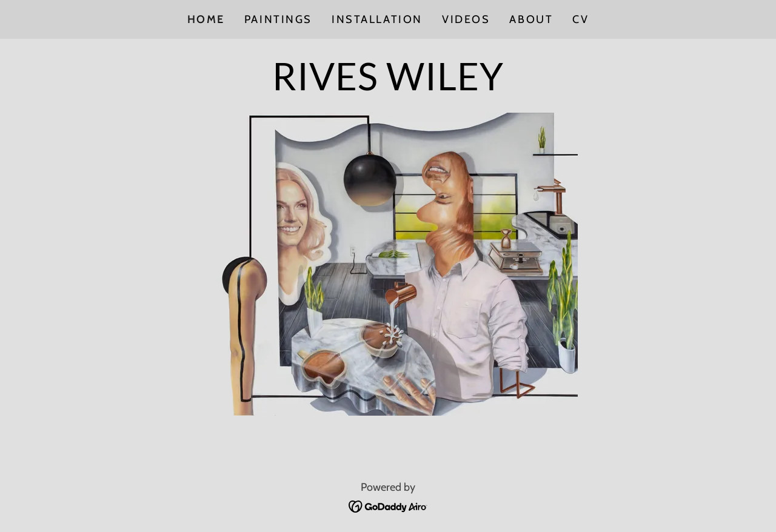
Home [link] (206, 19)
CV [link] (580, 19)
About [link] (531, 19)
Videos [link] (466, 19)
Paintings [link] (278, 19)
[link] (388, 86)
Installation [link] (377, 19)
